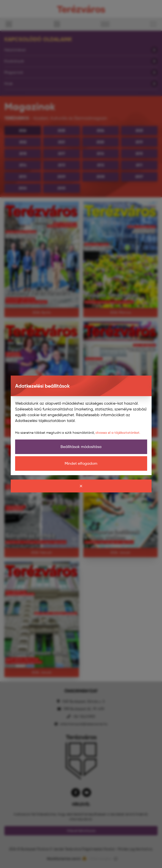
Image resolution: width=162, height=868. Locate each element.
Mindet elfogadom (81, 463)
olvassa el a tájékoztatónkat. (118, 432)
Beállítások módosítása (81, 447)
